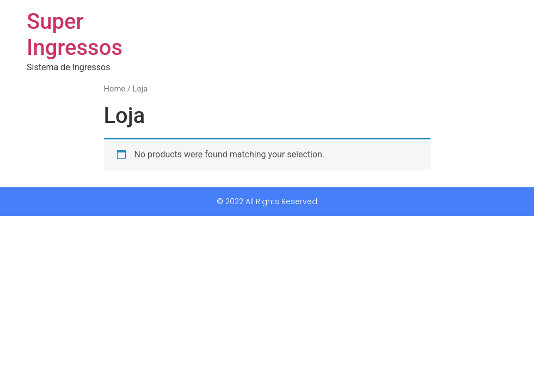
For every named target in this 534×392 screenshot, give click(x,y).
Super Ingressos (75, 35)
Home (115, 89)
